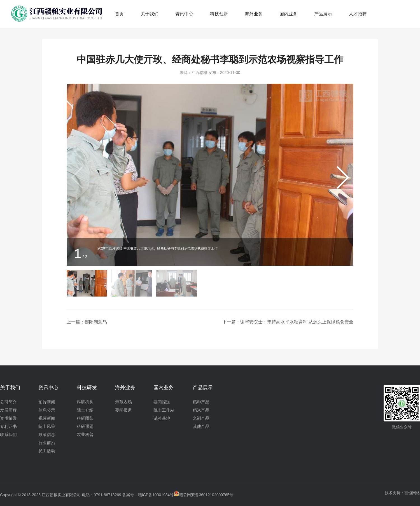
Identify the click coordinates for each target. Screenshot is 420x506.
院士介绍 (85, 410)
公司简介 (8, 402)
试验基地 (162, 418)
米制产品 (201, 418)
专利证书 (8, 426)
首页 (119, 14)
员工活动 (47, 451)
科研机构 (85, 402)
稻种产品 (201, 402)
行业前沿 (47, 443)
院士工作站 (164, 410)
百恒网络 (412, 493)
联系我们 (8, 434)
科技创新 (219, 14)
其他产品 (201, 426)
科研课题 (85, 426)
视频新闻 (47, 418)
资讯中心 (184, 14)
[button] (342, 178)
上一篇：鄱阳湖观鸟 (87, 322)
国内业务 (288, 14)
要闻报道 (123, 410)
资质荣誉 (8, 418)
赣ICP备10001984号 (156, 495)
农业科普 (85, 434)
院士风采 (47, 426)
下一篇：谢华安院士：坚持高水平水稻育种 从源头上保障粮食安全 (288, 322)
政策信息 (47, 434)
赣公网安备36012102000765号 (203, 495)
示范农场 (123, 402)
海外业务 (254, 14)
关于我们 (150, 14)
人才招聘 (358, 14)
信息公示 (47, 410)
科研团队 (85, 418)
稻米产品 (201, 410)
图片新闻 (47, 402)
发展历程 (8, 410)
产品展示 (323, 14)
